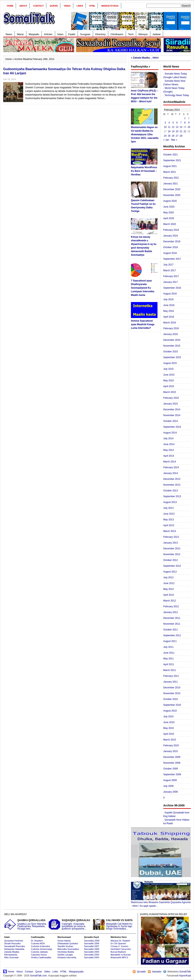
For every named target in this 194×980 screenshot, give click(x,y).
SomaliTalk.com (38, 976)
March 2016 (170, 323)
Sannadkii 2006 (92, 949)
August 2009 (170, 780)
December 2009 (172, 757)
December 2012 (172, 549)
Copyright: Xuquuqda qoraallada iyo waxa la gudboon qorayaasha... (70, 925)
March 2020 (170, 224)
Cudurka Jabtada (39, 952)
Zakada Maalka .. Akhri (146, 58)
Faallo (72, 34)
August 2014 (170, 433)
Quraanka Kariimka (14, 941)
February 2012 (171, 606)
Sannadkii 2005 (92, 952)
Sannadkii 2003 (92, 957)
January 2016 (171, 334)
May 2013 (169, 520)
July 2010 (168, 717)
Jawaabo (157, 972)
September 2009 (172, 774)
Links (80, 6)
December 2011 (172, 618)
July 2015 (168, 369)
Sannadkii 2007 (92, 946)
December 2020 (172, 189)
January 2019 (171, 236)
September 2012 (172, 566)
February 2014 (171, 467)
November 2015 (172, 346)
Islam (60, 34)
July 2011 (168, 647)
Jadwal (156, 34)
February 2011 (171, 676)
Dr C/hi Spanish (118, 943)
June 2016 (169, 305)
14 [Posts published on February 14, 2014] (181, 127)
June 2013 (169, 514)
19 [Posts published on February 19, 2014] (173, 131)
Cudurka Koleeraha (40, 946)
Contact (38, 6)
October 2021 (171, 155)
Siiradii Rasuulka (12, 943)
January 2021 (171, 184)
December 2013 (172, 479)
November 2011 (172, 624)
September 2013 (172, 496)
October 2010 (171, 699)
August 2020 (170, 201)
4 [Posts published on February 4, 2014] (169, 123)
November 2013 (172, 485)
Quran (54, 6)
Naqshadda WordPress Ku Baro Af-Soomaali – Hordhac (144, 171)
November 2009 (172, 763)
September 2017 (172, 259)
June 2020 (169, 207)
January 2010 (171, 751)
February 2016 (171, 328)
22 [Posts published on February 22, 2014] (185, 131)
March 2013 (170, 531)
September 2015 (172, 357)
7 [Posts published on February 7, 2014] (181, 123)
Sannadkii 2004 (92, 955)
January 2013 (171, 543)
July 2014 (168, 438)
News (9, 34)
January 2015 (171, 404)
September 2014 (172, 427)
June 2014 (169, 444)
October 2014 (171, 421)
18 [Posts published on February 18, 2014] (169, 131)
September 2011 (172, 635)
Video (67, 6)
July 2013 (168, 508)
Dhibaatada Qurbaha (68, 943)
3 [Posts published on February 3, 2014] (165, 123)
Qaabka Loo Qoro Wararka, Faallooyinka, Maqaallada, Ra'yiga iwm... (26, 925)
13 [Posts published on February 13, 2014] (177, 127)
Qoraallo (141, 972)
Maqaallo (34, 34)
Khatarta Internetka (67, 957)
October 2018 (171, 247)
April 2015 (169, 386)
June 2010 (169, 722)
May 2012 (169, 589)
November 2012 (172, 554)
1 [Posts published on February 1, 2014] (185, 118)
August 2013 (170, 502)
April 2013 (169, 525)
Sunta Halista (64, 941)
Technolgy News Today (177, 95)
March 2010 (170, 740)
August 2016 (170, 294)
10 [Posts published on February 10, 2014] (165, 127)
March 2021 (170, 172)
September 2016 (172, 288)
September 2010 (172, 705)
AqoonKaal (185, 976)
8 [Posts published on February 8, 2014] (185, 123)
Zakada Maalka (12, 952)
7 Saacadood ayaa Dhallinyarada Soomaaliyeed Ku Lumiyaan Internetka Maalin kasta (143, 288)
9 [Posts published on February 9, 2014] (189, 123)
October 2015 (171, 352)
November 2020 (172, 195)
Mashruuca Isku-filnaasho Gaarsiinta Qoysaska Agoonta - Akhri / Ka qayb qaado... (161, 903)
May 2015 (169, 381)
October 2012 (171, 560)
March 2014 (170, 462)
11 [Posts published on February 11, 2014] (169, 127)
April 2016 (169, 317)
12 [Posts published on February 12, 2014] (173, 127)
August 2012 (170, 572)
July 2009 (168, 786)
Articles (48, 34)
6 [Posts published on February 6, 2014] (177, 123)
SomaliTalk (185, 972)
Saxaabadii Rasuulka (14, 946)
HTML (92, 6)
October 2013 (171, 491)
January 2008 (171, 792)
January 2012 (171, 612)
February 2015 (171, 398)
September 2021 (172, 160)
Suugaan (85, 34)
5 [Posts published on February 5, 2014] (173, 123)
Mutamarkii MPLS (119, 957)
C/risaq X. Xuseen (119, 946)
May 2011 (169, 659)
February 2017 (171, 276)
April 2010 (169, 734)
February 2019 (171, 230)
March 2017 (170, 270)
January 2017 (171, 282)
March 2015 (170, 392)
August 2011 (170, 641)
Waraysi (143, 34)
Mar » (174, 140)
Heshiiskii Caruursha (121, 949)
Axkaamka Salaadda (14, 949)
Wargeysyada (110, 6)
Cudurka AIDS (38, 943)
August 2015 (170, 363)
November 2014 (172, 415)
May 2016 (169, 311)
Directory (100, 34)
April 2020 (169, 218)
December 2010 (172, 688)
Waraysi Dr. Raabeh (120, 941)
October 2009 (171, 769)
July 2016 (168, 299)
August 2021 (170, 166)
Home (10, 6)
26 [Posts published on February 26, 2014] (173, 136)
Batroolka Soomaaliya (68, 949)
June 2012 (169, 583)
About (23, 6)
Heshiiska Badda (66, 952)
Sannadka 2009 (92, 941)
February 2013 (171, 537)
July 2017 (168, 265)
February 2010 (171, 745)
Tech (131, 34)
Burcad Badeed (118, 952)
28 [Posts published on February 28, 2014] (181, 136)
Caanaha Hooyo (39, 955)
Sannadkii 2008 (92, 943)
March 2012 (170, 601)
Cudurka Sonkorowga (42, 949)
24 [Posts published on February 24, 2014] (165, 136)
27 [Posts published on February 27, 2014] (177, 136)
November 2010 (172, 693)
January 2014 (171, 473)
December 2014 (172, 409)
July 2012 (168, 577)
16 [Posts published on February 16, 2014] (189, 127)
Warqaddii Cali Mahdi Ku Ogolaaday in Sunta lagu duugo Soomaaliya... (114, 925)
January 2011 (171, 682)
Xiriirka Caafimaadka (41, 957)
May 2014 (169, 450)
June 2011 (169, 653)
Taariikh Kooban (65, 946)
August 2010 (170, 711)
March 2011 (170, 670)
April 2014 (169, 456)
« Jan (166, 140)
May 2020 (169, 213)
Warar (20, 34)
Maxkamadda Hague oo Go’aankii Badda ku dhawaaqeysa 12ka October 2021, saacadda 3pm (145, 134)
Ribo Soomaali (11, 957)
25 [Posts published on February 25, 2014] (169, 136)
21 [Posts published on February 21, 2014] (181, 131)
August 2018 (170, 253)
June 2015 (169, 375)
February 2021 (171, 178)
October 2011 (171, 630)
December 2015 (172, 340)
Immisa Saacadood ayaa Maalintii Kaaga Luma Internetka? (143, 324)
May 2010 (169, 728)
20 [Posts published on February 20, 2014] (177, 131)
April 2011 (169, 664)
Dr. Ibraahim (37, 941)
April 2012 (169, 595)
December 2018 (172, 242)
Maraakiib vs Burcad (121, 955)
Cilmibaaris (117, 34)
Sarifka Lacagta (65, 955)
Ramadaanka (11, 955)
